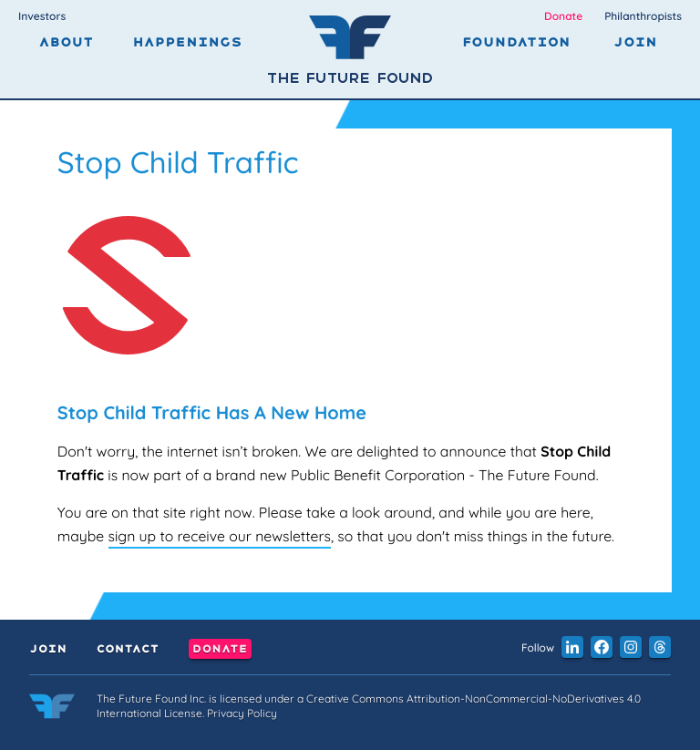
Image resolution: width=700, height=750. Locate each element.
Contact (127, 649)
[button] (572, 647)
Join (635, 43)
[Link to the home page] (52, 709)
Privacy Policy (242, 713)
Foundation (516, 43)
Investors (42, 16)
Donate (563, 16)
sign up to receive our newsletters (220, 536)
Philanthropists (643, 16)
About (66, 43)
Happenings (187, 43)
